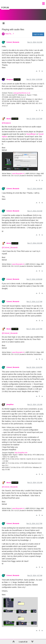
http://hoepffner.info (21, 453)
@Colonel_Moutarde (10, 248)
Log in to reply (38, 34)
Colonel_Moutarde (13, 42)
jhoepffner (10, 405)
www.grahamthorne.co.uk (22, 93)
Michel (9, 119)
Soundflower (31, 134)
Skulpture (10, 79)
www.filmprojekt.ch (18, 174)
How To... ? (10, 34)
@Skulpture (6, 123)
